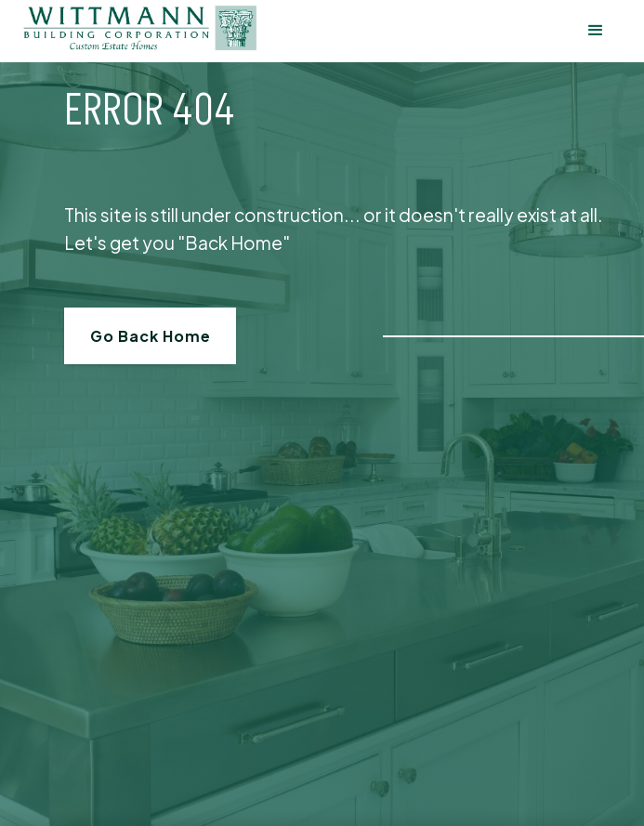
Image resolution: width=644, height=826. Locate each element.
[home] (140, 28)
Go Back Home (151, 336)
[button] (596, 31)
